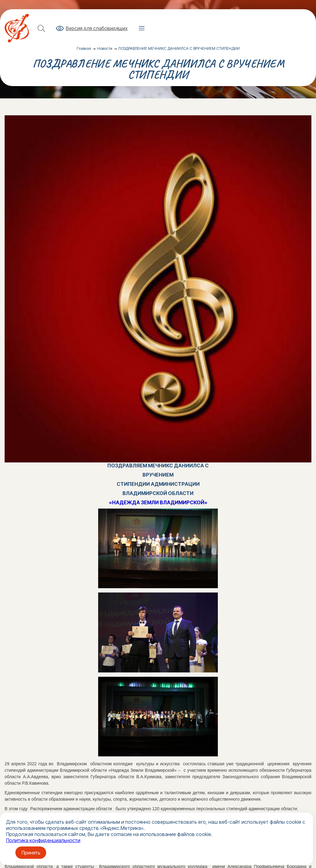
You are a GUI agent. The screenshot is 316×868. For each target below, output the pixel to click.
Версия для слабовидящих (97, 28)
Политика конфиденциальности (43, 840)
